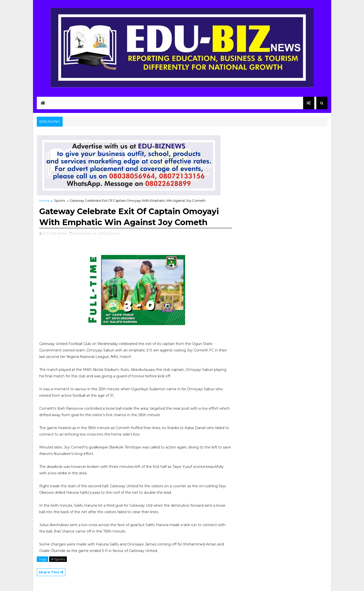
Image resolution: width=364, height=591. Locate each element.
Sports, (114, 233)
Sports (60, 200)
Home (44, 200)
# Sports (58, 559)
